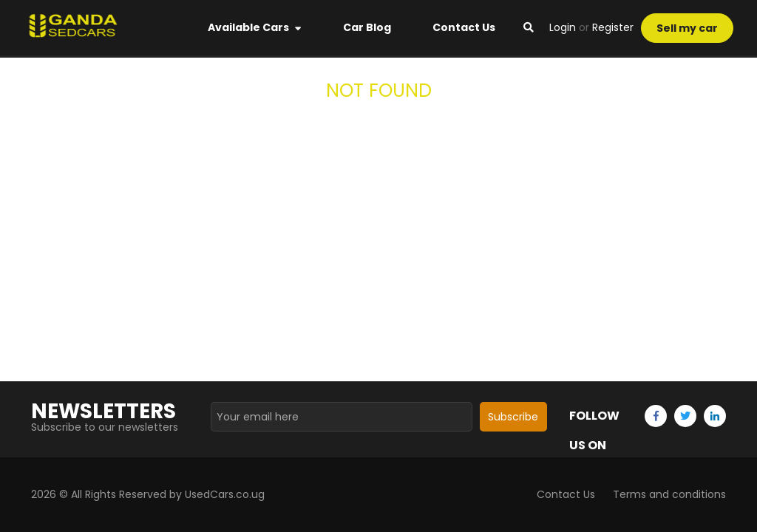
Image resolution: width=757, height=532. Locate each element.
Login (563, 27)
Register (613, 27)
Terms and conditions (669, 494)
